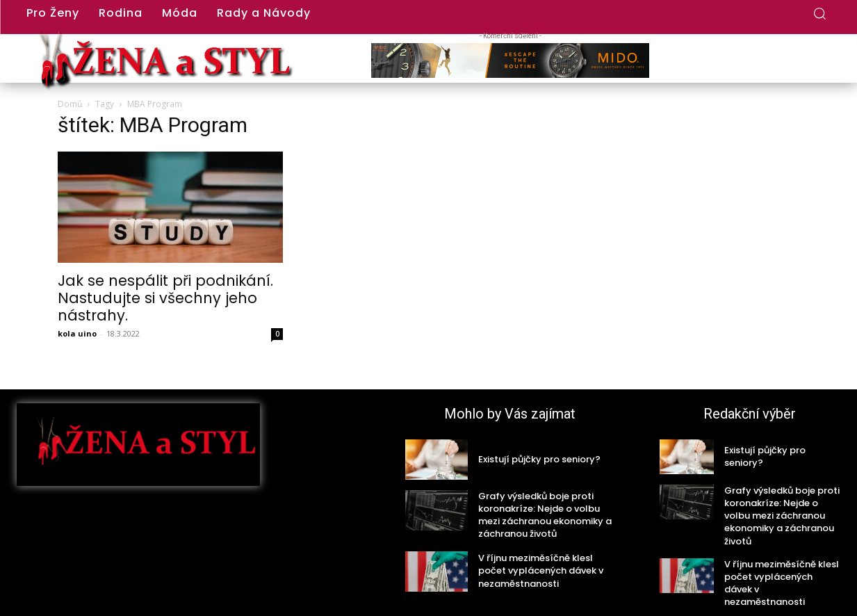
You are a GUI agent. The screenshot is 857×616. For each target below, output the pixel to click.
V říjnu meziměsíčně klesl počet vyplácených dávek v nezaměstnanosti (541, 570)
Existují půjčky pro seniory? (539, 459)
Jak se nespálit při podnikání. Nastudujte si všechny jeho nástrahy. (165, 298)
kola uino (77, 333)
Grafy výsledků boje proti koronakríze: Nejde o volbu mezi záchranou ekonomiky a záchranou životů (545, 515)
